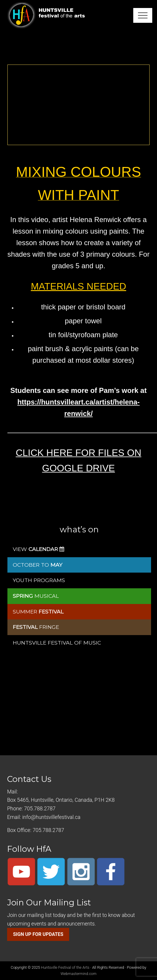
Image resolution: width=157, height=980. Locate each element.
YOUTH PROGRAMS (39, 580)
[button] (143, 15)
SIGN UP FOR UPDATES (38, 934)
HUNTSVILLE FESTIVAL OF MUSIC (57, 643)
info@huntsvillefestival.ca (51, 817)
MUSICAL (36, 596)
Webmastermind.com (78, 974)
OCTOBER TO (38, 565)
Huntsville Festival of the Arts (65, 967)
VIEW (38, 549)
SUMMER (38, 612)
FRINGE (36, 627)
